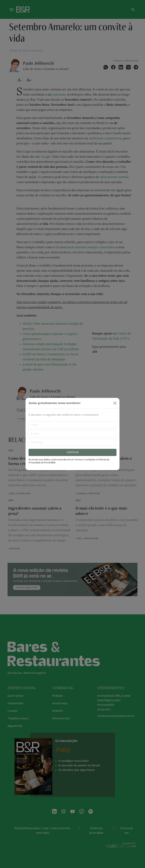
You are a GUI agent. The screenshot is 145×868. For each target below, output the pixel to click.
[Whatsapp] (72, 442)
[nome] (72, 425)
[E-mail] (72, 434)
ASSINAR (73, 452)
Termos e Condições (85, 460)
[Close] (115, 403)
